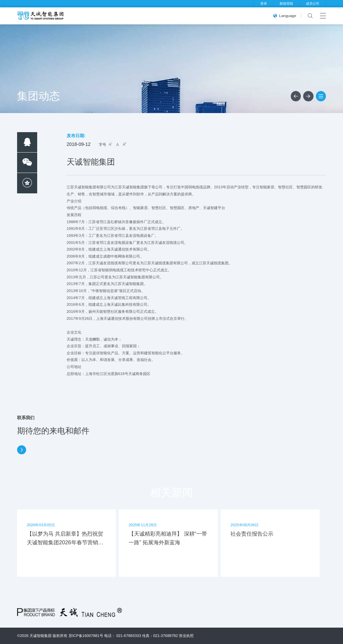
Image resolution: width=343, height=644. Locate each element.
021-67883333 (129, 636)
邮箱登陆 (286, 4)
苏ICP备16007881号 (86, 636)
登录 (264, 4)
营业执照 (186, 636)
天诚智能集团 (41, 636)
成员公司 (313, 4)
